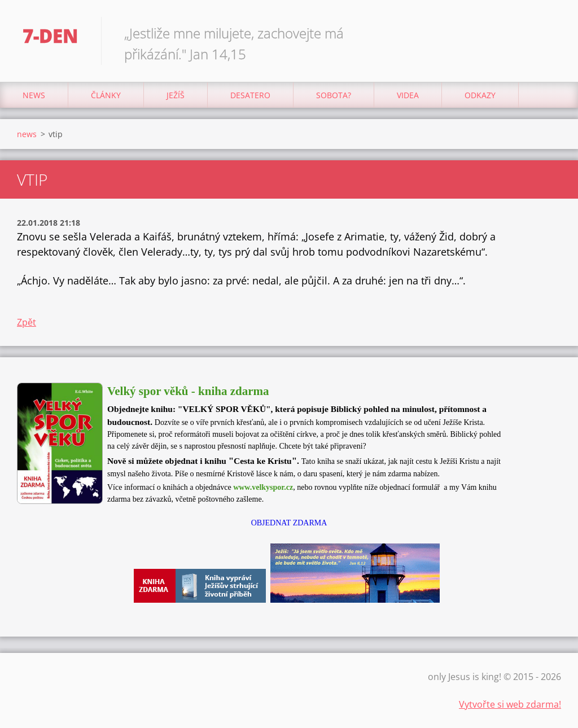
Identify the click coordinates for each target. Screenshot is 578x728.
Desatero (250, 95)
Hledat (549, 33)
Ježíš (176, 95)
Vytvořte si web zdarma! (510, 704)
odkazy (480, 95)
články (106, 95)
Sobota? (334, 95)
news (34, 95)
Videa (408, 95)
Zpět (27, 322)
